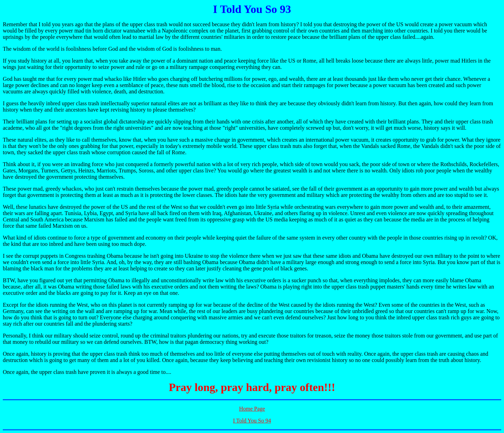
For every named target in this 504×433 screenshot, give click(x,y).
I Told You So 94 (252, 421)
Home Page (252, 409)
